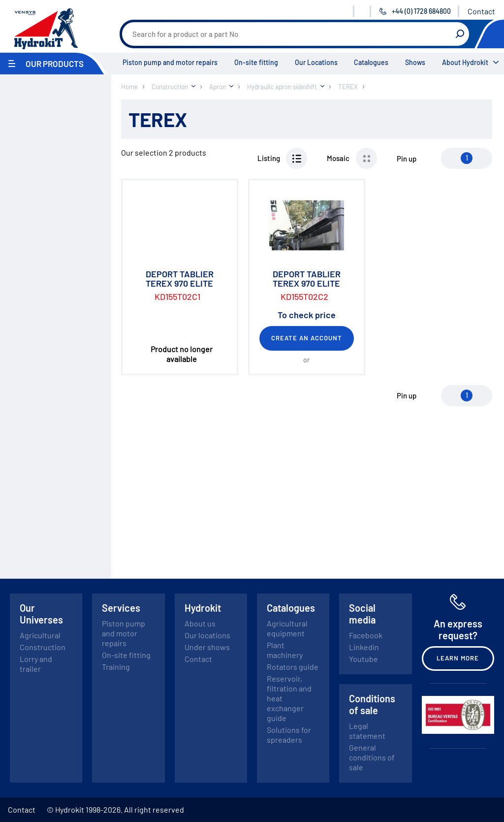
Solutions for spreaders (289, 735)
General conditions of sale (372, 757)
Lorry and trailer (36, 664)
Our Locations (316, 62)
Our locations (207, 635)
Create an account (307, 338)
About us (200, 623)
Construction (43, 647)
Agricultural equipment (287, 628)
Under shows (207, 647)
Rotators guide (293, 667)
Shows (415, 62)
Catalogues (371, 62)
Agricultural (40, 635)
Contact (481, 11)
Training (116, 667)
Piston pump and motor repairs (170, 62)
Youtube (363, 659)
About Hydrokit (465, 62)
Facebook (366, 635)
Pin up (407, 159)
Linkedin (364, 647)
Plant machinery (285, 650)
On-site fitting (256, 62)
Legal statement (367, 731)
